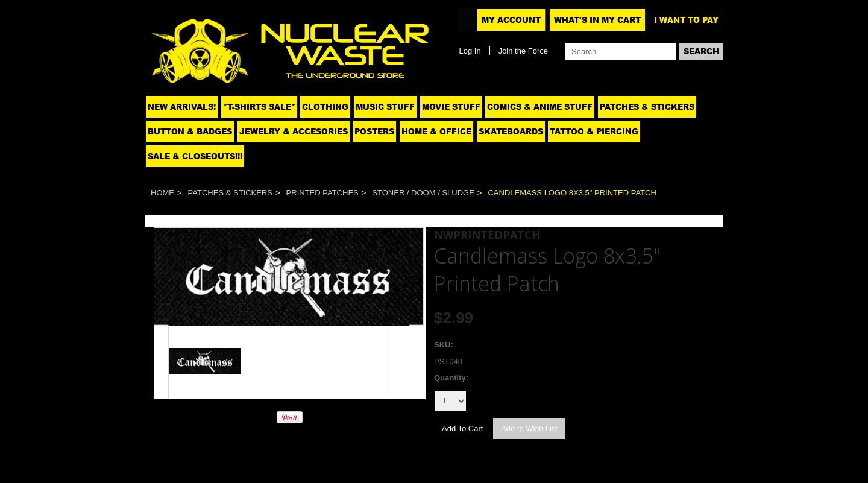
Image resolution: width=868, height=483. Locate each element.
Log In (470, 51)
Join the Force (523, 51)
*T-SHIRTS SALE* (259, 107)
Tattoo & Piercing (594, 131)
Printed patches (322, 193)
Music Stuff (385, 107)
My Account (511, 20)
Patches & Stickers (647, 107)
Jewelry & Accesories (294, 131)
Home (162, 193)
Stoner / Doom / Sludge (423, 193)
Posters (374, 131)
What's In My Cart (597, 20)
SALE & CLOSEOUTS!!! (195, 156)
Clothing (325, 107)
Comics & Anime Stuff (540, 107)
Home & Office (436, 131)
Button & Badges (190, 131)
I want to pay (686, 20)
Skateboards (511, 131)
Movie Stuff (451, 107)
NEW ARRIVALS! (182, 107)
